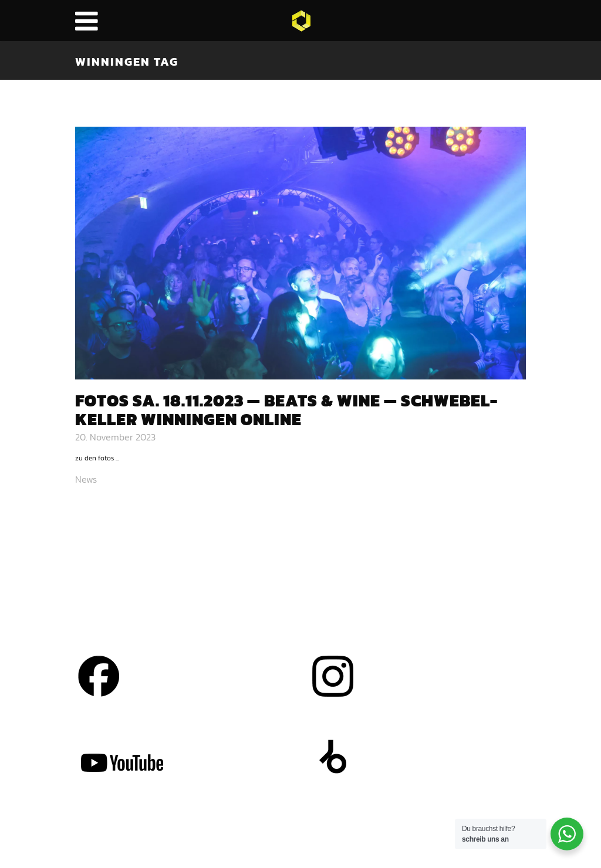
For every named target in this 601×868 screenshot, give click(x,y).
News (86, 479)
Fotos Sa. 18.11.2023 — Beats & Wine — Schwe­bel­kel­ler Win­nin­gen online (286, 410)
